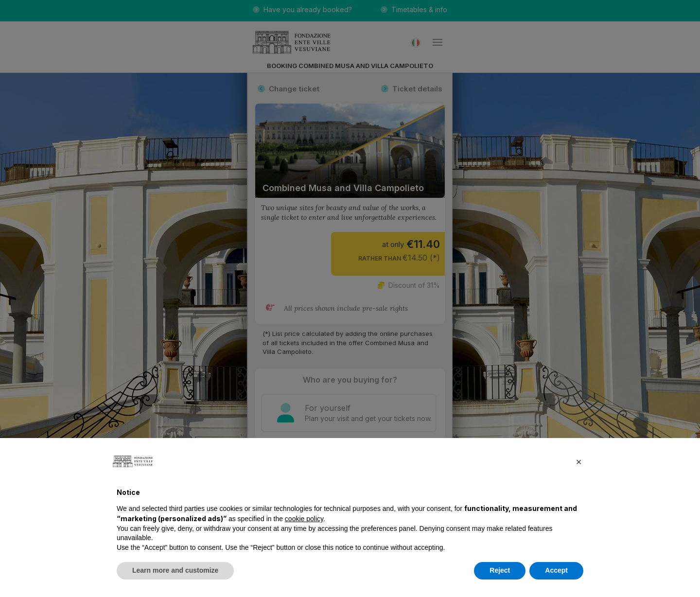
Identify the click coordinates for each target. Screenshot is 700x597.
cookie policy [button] (304, 519)
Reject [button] (500, 570)
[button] (578, 461)
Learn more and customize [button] (175, 570)
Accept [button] (556, 570)
